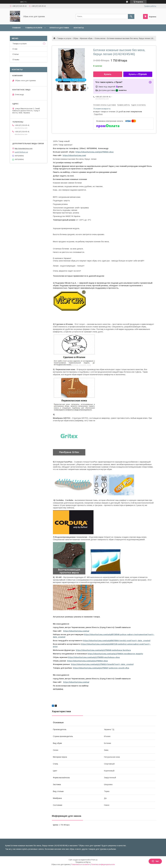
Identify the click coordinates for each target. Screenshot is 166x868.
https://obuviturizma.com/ (74, 155)
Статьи (15, 54)
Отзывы (16, 60)
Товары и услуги (34, 28)
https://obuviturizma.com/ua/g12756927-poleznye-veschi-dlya (101, 668)
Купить (108, 74)
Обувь (76, 38)
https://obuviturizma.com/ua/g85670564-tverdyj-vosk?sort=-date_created (117, 641)
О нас (15, 49)
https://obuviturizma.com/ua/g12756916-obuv (87, 661)
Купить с (138, 74)
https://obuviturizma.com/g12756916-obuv (95, 152)
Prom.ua (94, 860)
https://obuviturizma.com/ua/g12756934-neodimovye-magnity (115, 654)
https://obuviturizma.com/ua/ (76, 631)
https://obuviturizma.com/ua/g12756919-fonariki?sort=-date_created (102, 664)
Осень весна (100, 38)
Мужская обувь (86, 38)
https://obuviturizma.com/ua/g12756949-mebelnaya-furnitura (103, 650)
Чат (155, 861)
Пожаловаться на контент (81, 864)
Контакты (79, 28)
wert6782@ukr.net (21, 152)
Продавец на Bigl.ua (83, 862)
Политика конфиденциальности (103, 864)
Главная (16, 28)
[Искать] (131, 16)
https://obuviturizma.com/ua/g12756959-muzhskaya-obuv (94, 657)
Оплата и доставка (59, 28)
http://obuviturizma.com (24, 148)
